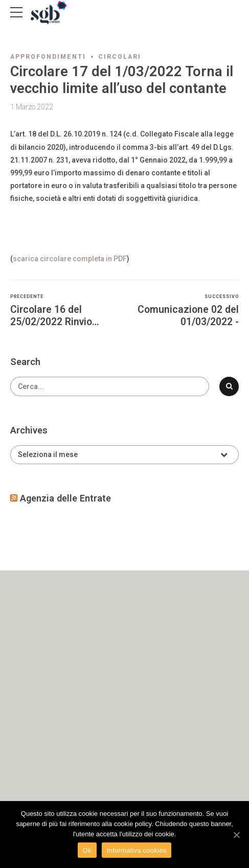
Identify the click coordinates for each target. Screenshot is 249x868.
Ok (87, 850)
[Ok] (236, 835)
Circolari (120, 57)
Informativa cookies (137, 850)
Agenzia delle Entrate (65, 498)
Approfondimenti (48, 57)
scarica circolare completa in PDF (70, 259)
